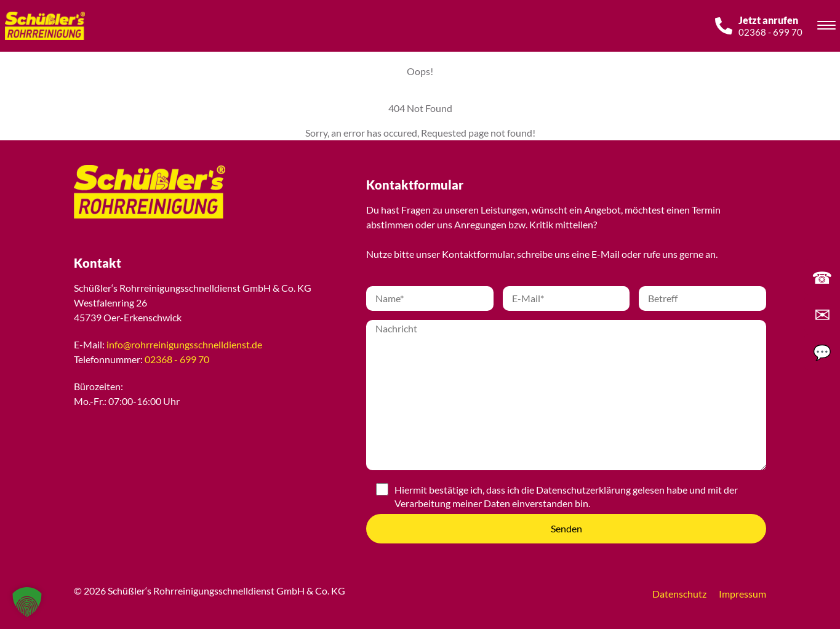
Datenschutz (679, 594)
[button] (27, 602)
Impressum (742, 594)
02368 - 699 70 (177, 359)
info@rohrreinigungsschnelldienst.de (184, 344)
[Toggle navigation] (826, 27)
